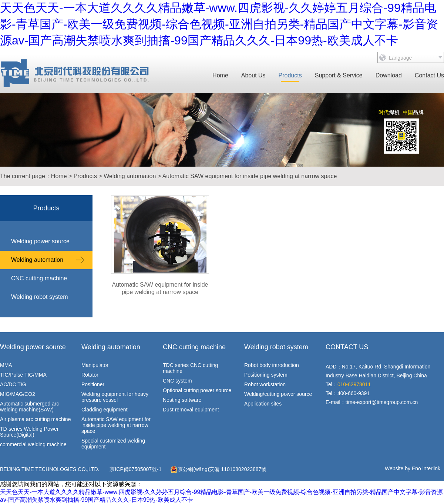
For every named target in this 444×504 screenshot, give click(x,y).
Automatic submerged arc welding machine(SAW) (30, 407)
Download (389, 75)
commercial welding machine (33, 444)
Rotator (90, 375)
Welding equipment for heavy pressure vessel (115, 397)
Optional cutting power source (197, 390)
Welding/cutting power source (278, 394)
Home (220, 75)
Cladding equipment (105, 410)
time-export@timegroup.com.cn (382, 402)
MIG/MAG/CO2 (18, 394)
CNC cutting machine (39, 278)
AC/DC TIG (13, 384)
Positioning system (266, 375)
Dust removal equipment (191, 410)
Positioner (93, 384)
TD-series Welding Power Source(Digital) (29, 432)
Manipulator (95, 365)
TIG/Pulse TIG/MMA (23, 375)
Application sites (263, 404)
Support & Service (339, 75)
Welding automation (130, 176)
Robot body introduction (272, 365)
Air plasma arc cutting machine (35, 419)
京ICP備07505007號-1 (135, 469)
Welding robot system (40, 297)
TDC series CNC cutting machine (190, 368)
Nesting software (182, 400)
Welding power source (40, 241)
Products (290, 75)
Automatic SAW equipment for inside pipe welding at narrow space (250, 176)
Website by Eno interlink (413, 468)
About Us (253, 75)
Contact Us (429, 75)
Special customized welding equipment (113, 444)
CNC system (177, 381)
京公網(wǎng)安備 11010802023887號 (218, 470)
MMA (6, 365)
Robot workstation (265, 384)
